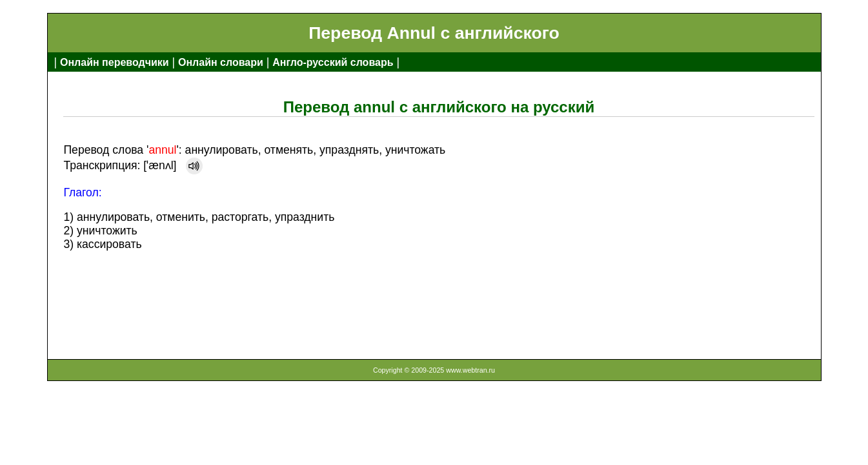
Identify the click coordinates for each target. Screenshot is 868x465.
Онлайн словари (221, 62)
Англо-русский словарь (333, 62)
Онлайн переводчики (115, 62)
